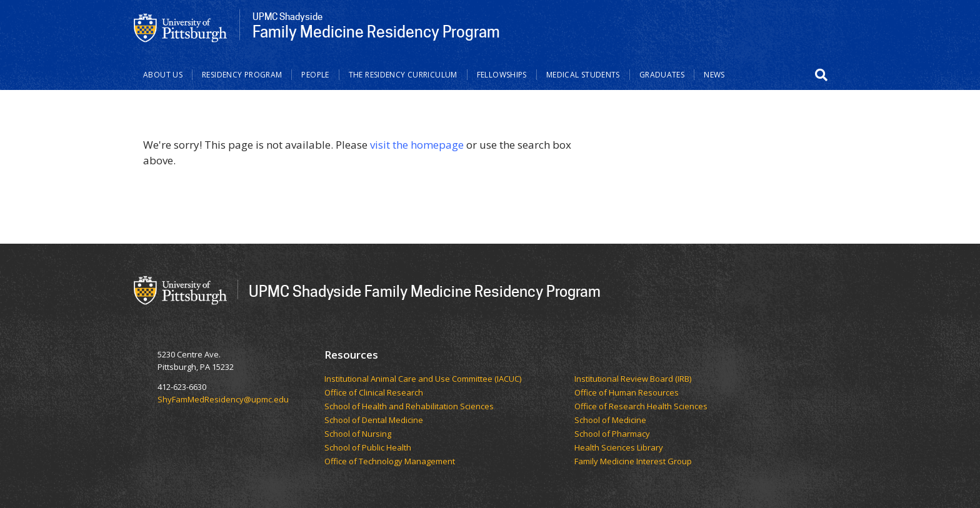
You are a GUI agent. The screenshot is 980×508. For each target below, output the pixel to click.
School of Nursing (359, 434)
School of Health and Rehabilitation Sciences (410, 407)
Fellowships (502, 75)
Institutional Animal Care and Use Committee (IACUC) (424, 379)
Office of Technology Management (391, 462)
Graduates (662, 75)
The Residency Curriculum (403, 75)
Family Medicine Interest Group (633, 462)
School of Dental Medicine (375, 421)
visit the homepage (417, 145)
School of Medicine (611, 421)
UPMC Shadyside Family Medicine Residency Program (425, 291)
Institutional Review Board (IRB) (634, 379)
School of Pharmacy (613, 434)
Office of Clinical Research (376, 393)
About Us (163, 75)
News (714, 75)
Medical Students (583, 75)
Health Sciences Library (619, 448)
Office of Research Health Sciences (642, 407)
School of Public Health (369, 448)
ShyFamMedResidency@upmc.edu (223, 399)
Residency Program (242, 75)
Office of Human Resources (627, 393)
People (315, 75)
